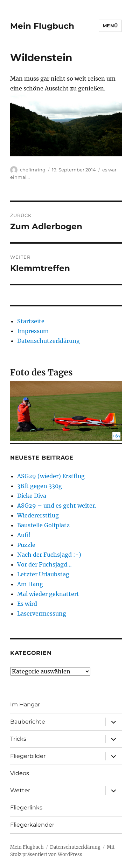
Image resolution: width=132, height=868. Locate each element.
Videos (20, 773)
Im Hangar (25, 704)
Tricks (18, 739)
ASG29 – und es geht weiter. (57, 506)
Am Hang (30, 584)
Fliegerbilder (28, 756)
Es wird (27, 604)
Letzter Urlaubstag (43, 574)
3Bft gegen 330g (40, 486)
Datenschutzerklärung (48, 341)
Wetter (20, 790)
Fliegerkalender (32, 825)
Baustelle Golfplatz (43, 525)
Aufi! (24, 535)
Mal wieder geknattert (48, 594)
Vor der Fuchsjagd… (44, 564)
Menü (110, 26)
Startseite (31, 321)
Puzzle (26, 545)
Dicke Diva (32, 496)
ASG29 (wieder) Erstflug (51, 476)
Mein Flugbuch (42, 26)
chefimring (33, 170)
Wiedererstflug (38, 515)
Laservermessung (42, 613)
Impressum (33, 331)
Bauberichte (28, 722)
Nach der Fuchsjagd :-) (49, 555)
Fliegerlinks (26, 808)
